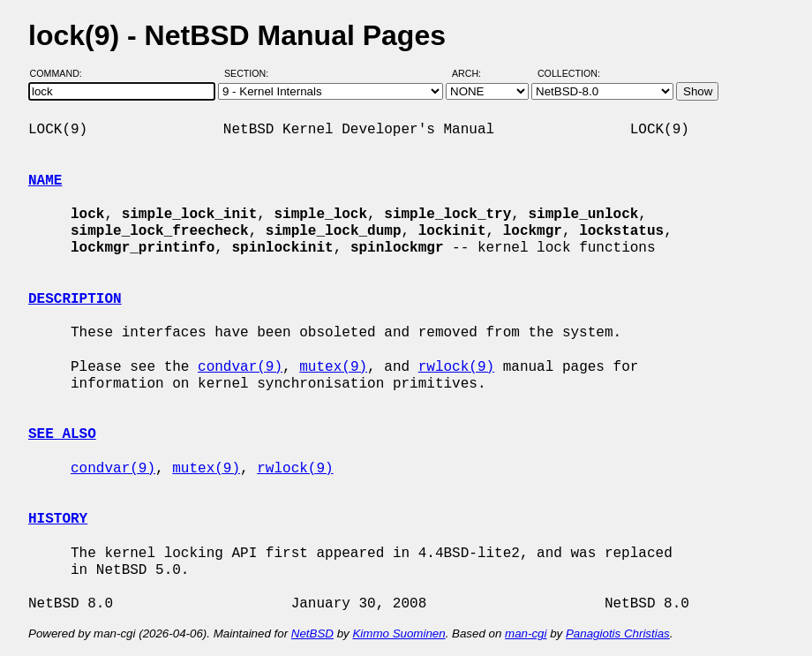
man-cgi (526, 633)
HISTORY (58, 519)
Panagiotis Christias (618, 633)
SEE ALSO (62, 434)
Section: (250, 73)
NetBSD (312, 633)
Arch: (474, 73)
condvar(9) (240, 367)
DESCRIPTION (75, 299)
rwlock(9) (456, 367)
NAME (45, 181)
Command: (61, 73)
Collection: (569, 73)
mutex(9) (333, 367)
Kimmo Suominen (398, 633)
